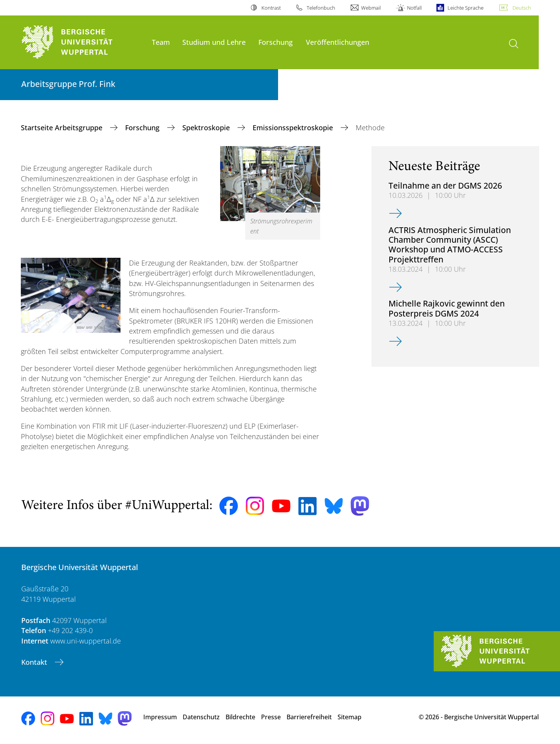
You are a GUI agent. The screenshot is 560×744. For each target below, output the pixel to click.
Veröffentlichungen (338, 42)
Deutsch (522, 8)
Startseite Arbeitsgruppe (63, 128)
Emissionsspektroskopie (294, 128)
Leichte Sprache (466, 8)
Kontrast (271, 8)
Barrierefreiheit (309, 717)
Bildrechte (240, 717)
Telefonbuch (321, 8)
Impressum (160, 717)
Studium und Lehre (214, 42)
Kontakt (35, 662)
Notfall (414, 8)
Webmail (371, 8)
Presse (271, 717)
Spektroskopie (207, 128)
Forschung (276, 42)
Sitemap (350, 717)
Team (161, 42)
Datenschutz (201, 717)
